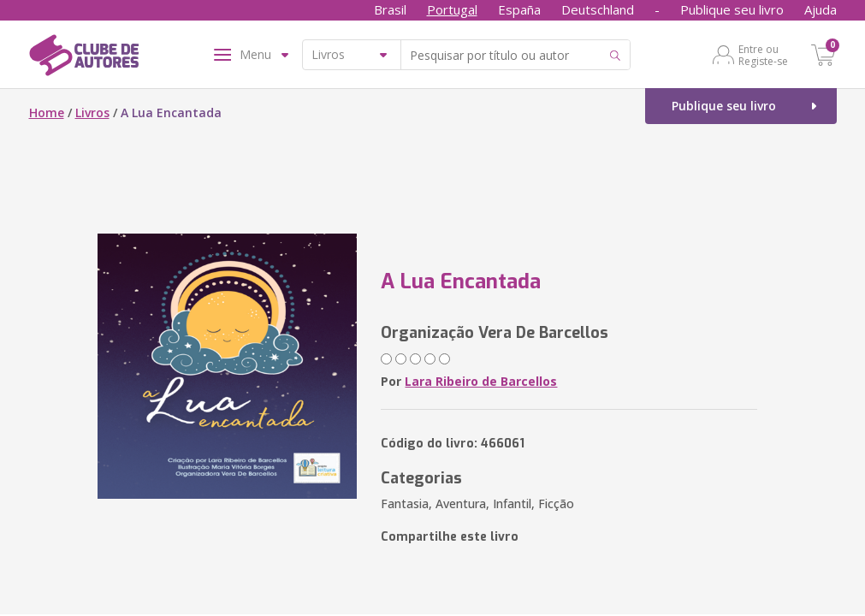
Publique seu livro (732, 9)
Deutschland (598, 9)
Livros (92, 113)
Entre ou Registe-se (763, 55)
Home (47, 113)
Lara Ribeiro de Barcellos (481, 381)
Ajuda (821, 9)
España (519, 9)
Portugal (452, 9)
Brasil (390, 9)
